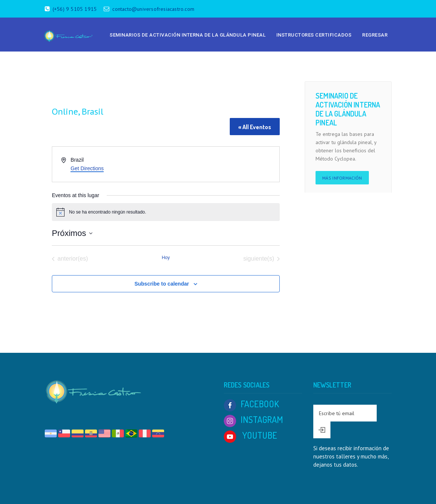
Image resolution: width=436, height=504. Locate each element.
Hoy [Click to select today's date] (166, 258)
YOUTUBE (250, 435)
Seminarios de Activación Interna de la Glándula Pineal (188, 35)
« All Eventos (255, 127)
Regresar (375, 35)
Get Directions (87, 168)
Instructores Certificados (314, 35)
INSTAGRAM (253, 419)
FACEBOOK (251, 404)
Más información (342, 178)
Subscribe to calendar (161, 284)
